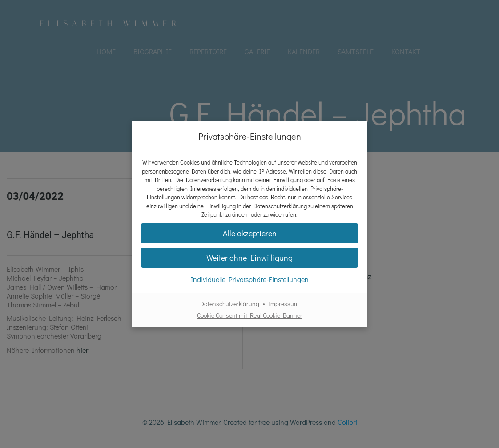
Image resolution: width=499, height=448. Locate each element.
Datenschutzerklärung (230, 304)
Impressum (284, 304)
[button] (249, 258)
